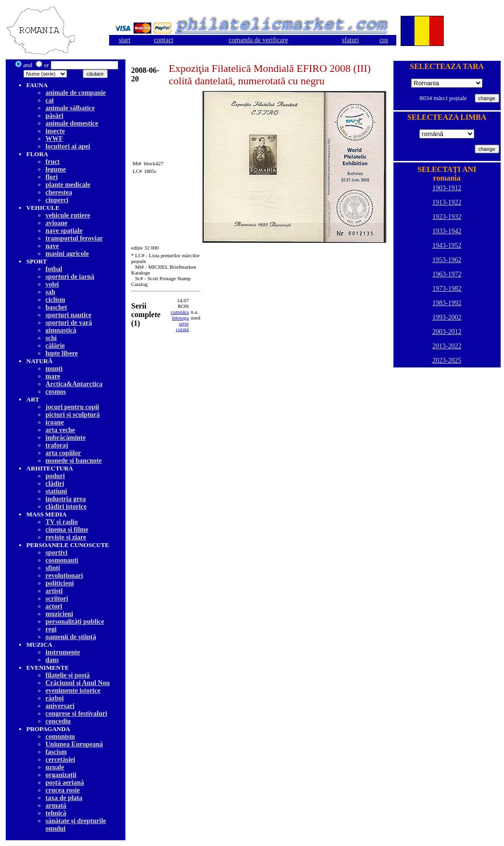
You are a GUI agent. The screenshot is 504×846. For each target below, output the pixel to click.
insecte (55, 131)
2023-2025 (447, 360)
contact (164, 40)
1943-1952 (447, 246)
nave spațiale (64, 231)
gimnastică (61, 330)
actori (54, 606)
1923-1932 (447, 217)
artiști (54, 591)
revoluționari (64, 576)
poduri (55, 476)
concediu (58, 721)
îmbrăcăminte (66, 438)
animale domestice (72, 123)
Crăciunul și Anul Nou (78, 683)
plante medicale (68, 185)
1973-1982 (447, 289)
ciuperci (57, 200)
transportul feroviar (74, 238)
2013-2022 (447, 346)
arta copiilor (63, 453)
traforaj (57, 445)
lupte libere (62, 353)
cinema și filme (67, 530)
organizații (61, 775)
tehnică (56, 813)
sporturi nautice (68, 315)
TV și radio (62, 522)
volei (52, 284)
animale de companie (76, 93)
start (124, 40)
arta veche (60, 430)
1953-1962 (447, 260)
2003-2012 (447, 332)
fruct (53, 162)
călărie (55, 346)
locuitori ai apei (68, 146)
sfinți (53, 568)
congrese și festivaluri (76, 714)
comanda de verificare (258, 40)
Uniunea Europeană (74, 744)
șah (50, 292)
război (55, 698)
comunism (60, 737)
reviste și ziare (66, 537)
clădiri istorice (66, 507)
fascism (56, 752)
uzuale (55, 767)
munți (54, 369)
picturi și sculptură (73, 415)
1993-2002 (447, 317)
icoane (55, 422)
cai (50, 100)
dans (52, 660)
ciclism (55, 300)
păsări (54, 116)
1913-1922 (447, 202)
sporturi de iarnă (70, 277)
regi (51, 629)
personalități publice (75, 622)
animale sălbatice (70, 108)
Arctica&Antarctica (74, 384)
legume (56, 169)
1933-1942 (447, 231)
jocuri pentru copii (72, 407)
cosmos (56, 392)
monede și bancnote (73, 461)
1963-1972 (447, 274)
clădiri (55, 484)
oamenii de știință (71, 637)
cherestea (59, 192)
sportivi (56, 553)
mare (53, 376)
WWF (54, 139)
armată (56, 806)
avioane (56, 223)
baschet (56, 307)
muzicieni (59, 614)
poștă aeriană (65, 783)
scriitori (57, 599)
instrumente (63, 652)
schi (51, 338)
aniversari (60, 706)
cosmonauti (62, 560)
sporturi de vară (69, 323)
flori (52, 177)
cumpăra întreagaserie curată (180, 320)
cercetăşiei (60, 760)
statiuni (56, 491)
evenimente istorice (73, 691)
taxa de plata (64, 798)
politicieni (60, 583)
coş (384, 40)
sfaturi (350, 40)
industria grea (66, 499)
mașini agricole (67, 254)
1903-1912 (447, 188)
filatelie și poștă (68, 675)
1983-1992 (447, 303)
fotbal (54, 269)
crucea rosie (63, 790)
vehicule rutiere (68, 215)
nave (52, 246)
